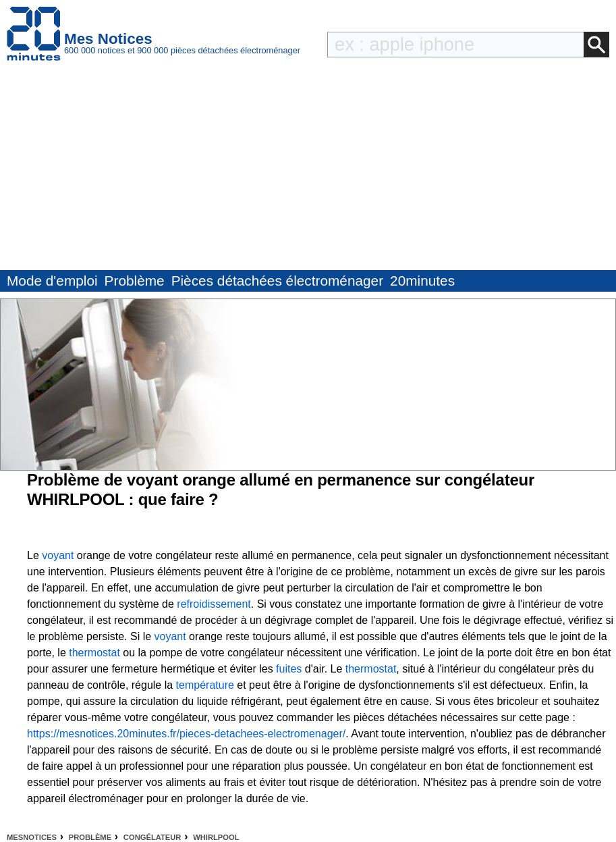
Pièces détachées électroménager (277, 281)
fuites (289, 669)
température (205, 685)
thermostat (94, 653)
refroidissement (214, 604)
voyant (58, 555)
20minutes (422, 281)
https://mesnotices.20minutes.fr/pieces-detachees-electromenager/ (186, 734)
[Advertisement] (308, 169)
